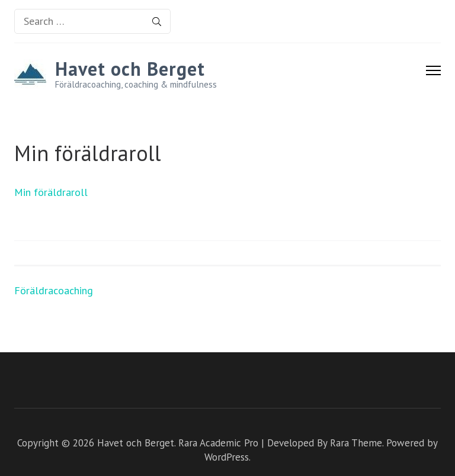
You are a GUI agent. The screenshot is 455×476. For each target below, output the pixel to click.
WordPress (227, 457)
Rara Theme (356, 443)
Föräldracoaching (54, 290)
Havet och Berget (130, 69)
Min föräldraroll (51, 192)
